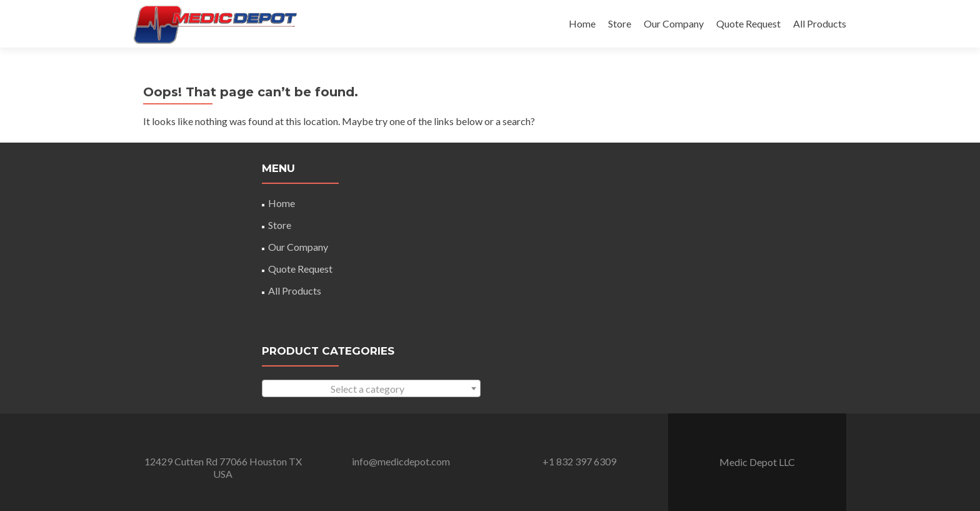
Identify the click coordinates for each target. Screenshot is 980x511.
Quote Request (748, 23)
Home (582, 23)
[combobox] (371, 388)
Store (620, 23)
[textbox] (371, 389)
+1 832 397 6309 (579, 461)
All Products (820, 23)
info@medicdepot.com (401, 461)
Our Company (674, 23)
